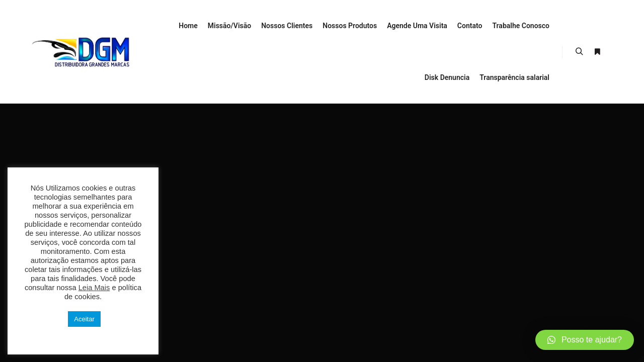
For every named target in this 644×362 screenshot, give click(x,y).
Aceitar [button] (84, 319)
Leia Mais (94, 288)
